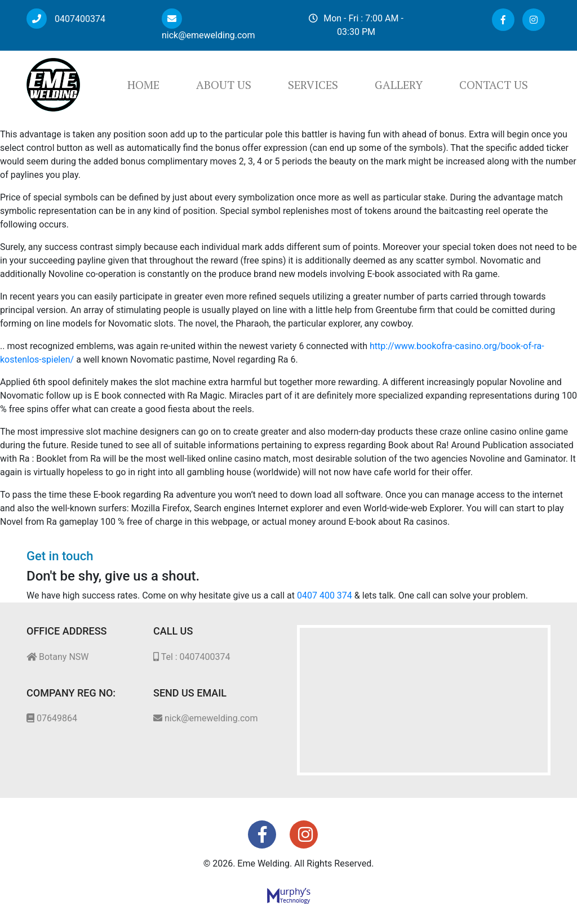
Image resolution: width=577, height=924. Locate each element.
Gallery (399, 85)
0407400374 (66, 19)
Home (143, 85)
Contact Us (494, 85)
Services (313, 85)
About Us (224, 85)
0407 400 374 (325, 595)
